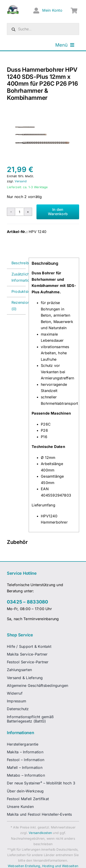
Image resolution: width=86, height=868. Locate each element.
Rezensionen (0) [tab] (19, 306)
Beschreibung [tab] (19, 263)
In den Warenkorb (58, 212)
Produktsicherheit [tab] (19, 291)
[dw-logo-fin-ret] (13, 7)
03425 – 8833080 (28, 602)
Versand (21, 181)
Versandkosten (40, 833)
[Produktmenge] (19, 212)
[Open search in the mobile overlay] (43, 29)
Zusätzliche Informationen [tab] (19, 277)
